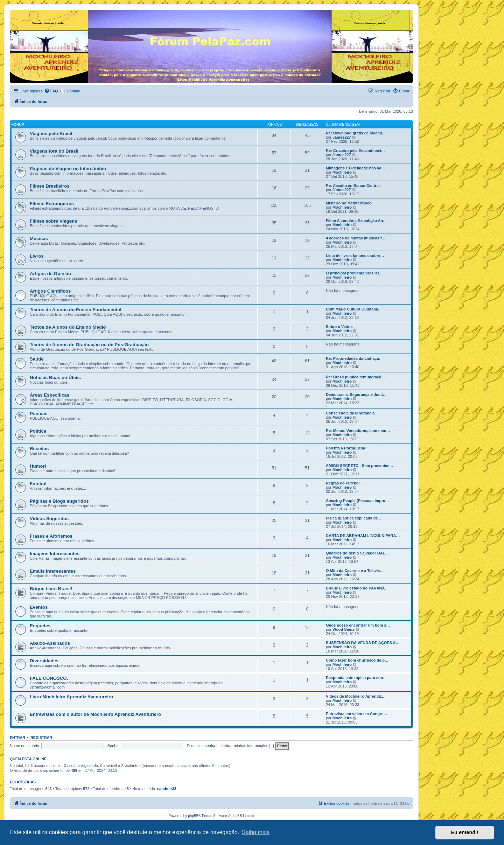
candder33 (167, 789)
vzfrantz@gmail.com (47, 687)
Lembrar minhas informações (246, 746)
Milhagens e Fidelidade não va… (355, 168)
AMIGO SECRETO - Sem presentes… (359, 466)
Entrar (17, 738)
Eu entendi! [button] (465, 832)
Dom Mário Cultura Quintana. (352, 309)
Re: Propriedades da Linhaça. (353, 358)
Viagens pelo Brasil (51, 134)
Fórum (18, 124)
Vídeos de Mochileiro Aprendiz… (356, 696)
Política (38, 431)
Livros (37, 256)
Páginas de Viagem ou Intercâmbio (68, 169)
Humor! (38, 466)
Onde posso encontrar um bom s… (358, 625)
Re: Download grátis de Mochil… (356, 133)
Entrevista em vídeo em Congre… (356, 714)
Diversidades (44, 661)
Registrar (41, 738)
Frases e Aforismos (51, 536)
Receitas (39, 449)
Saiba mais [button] (256, 832)
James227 (342, 137)
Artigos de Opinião (50, 274)
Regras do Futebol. (343, 483)
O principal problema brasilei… (354, 273)
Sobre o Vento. (339, 327)
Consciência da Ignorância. (351, 413)
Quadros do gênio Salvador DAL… (357, 553)
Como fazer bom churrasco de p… (357, 660)
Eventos (39, 607)
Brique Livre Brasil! (51, 589)
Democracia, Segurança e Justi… (356, 394)
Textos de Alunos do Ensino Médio (68, 327)
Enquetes (40, 626)
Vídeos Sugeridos (49, 519)
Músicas (39, 239)
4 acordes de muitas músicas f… (356, 238)
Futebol (38, 484)
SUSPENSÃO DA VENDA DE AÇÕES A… (363, 643)
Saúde (37, 359)
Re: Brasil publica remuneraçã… (355, 377)
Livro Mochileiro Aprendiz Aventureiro (71, 697)
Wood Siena (344, 629)
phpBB (193, 816)
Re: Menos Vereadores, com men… (358, 431)
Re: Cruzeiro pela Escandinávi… (355, 151)
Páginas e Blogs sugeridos (59, 501)
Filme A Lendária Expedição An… (356, 221)
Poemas (39, 414)
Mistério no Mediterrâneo (349, 203)
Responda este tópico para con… (356, 678)
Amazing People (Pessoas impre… (357, 501)
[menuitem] (51, 91)
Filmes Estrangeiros (52, 204)
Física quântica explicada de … (354, 518)
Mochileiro (342, 172)
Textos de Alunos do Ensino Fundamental (76, 310)
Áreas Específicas (50, 395)
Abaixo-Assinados (50, 643)
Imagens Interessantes (55, 554)
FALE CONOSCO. (49, 678)
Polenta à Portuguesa (345, 448)
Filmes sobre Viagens (53, 221)
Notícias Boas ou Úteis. (55, 378)
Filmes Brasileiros (50, 186)
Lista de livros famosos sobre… (355, 256)
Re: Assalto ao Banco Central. (353, 186)
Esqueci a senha (201, 746)
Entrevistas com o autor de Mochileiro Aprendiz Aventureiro (95, 714)
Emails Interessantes (53, 571)
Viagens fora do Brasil (54, 151)
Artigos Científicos (50, 291)
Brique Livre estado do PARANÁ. (356, 588)
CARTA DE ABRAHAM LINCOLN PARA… (363, 536)
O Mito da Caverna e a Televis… (355, 571)
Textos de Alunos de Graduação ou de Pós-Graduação (89, 345)
